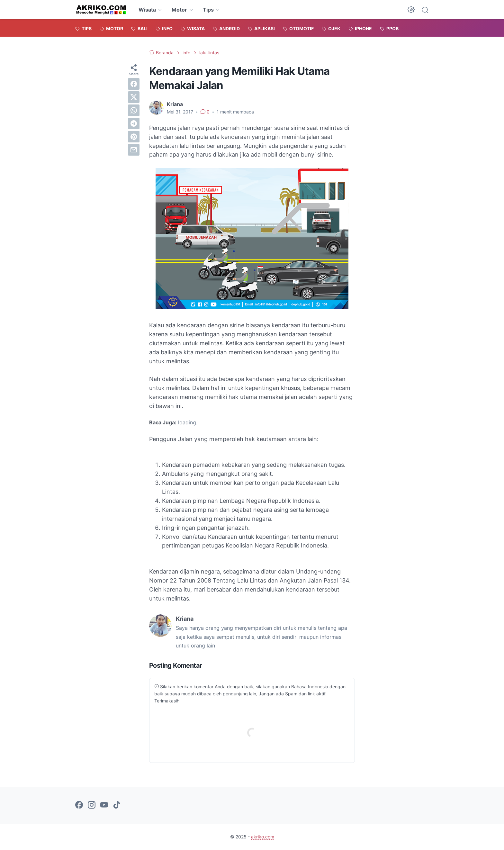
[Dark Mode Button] (411, 10)
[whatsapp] (134, 110)
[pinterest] (134, 137)
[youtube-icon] (104, 805)
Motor (179, 10)
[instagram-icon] (92, 805)
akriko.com (263, 837)
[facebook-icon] (79, 805)
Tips (208, 10)
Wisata (147, 10)
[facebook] (134, 84)
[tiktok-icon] (117, 805)
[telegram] (134, 123)
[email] (134, 150)
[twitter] (134, 97)
